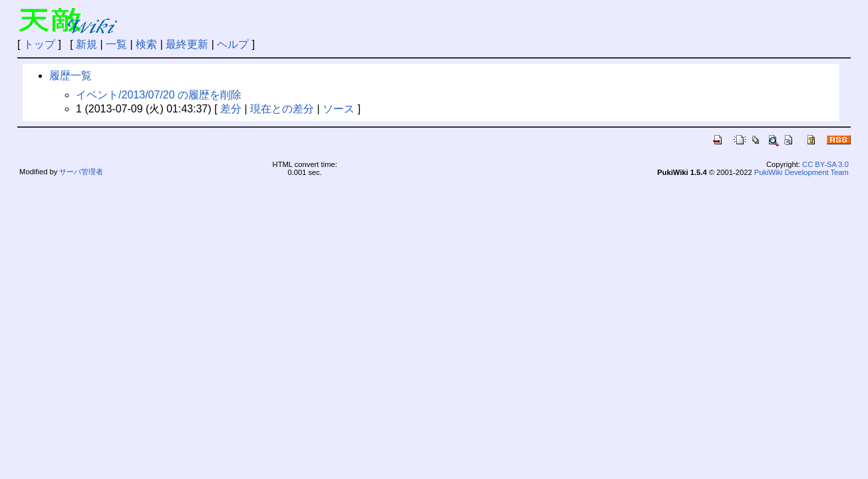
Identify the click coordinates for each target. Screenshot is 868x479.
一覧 (116, 44)
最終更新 (187, 44)
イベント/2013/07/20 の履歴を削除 (159, 95)
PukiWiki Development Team (801, 172)
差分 (231, 109)
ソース (339, 109)
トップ (39, 44)
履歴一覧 (71, 76)
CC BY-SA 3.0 (825, 164)
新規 (86, 44)
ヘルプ (233, 44)
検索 (146, 44)
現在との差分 (282, 109)
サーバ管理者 (81, 172)
